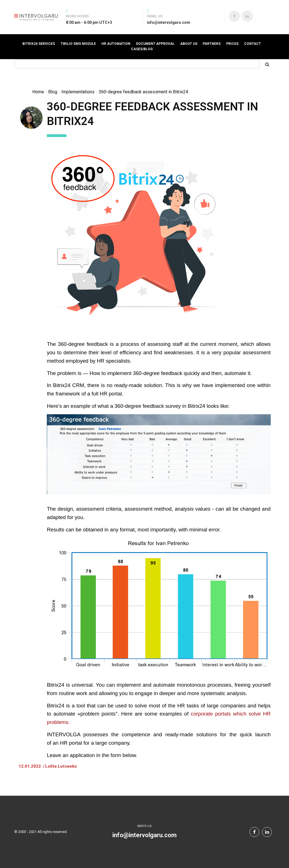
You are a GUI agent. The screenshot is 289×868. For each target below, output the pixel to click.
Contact (253, 44)
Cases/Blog (142, 49)
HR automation (116, 44)
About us (189, 44)
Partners (212, 44)
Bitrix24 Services (39, 44)
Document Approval (155, 44)
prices (232, 44)
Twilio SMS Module (78, 44)
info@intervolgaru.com (144, 835)
